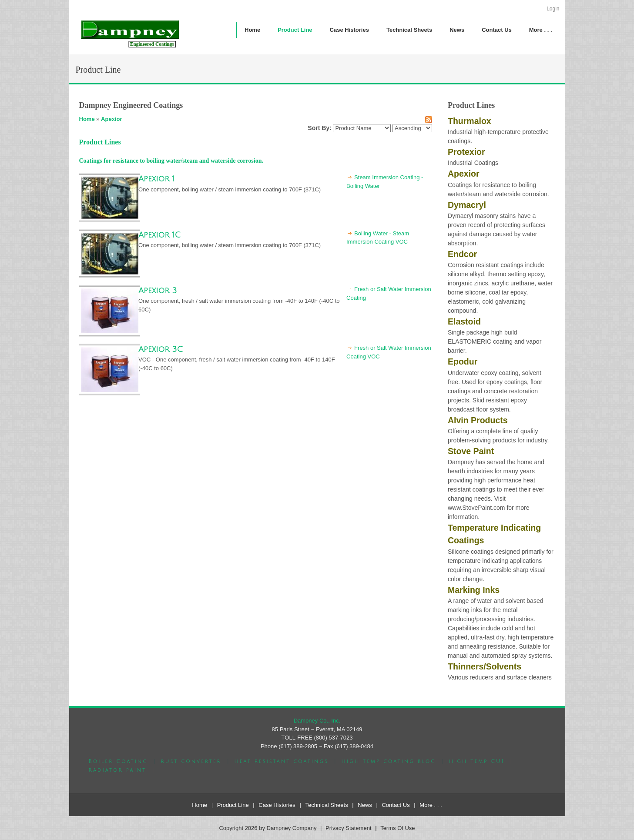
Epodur (463, 361)
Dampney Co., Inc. (317, 721)
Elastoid (464, 321)
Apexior (111, 119)
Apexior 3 (158, 291)
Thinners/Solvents (485, 666)
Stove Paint (471, 451)
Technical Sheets (326, 805)
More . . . (431, 805)
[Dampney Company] (130, 33)
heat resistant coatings (281, 761)
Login (553, 9)
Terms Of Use (398, 828)
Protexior (466, 152)
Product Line (233, 805)
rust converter (191, 761)
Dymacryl (467, 205)
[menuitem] (295, 30)
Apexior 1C (159, 235)
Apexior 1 (157, 179)
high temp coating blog (389, 761)
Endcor (462, 254)
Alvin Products (478, 420)
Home (87, 119)
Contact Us (396, 805)
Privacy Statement (349, 828)
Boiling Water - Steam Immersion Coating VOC (378, 238)
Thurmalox (470, 121)
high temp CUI (477, 761)
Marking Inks (474, 590)
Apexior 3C (161, 349)
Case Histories (277, 805)
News (365, 805)
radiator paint (118, 770)
